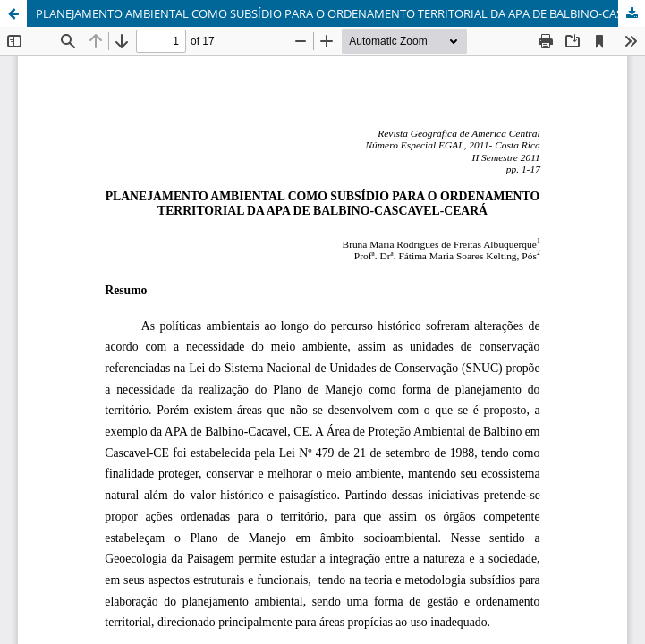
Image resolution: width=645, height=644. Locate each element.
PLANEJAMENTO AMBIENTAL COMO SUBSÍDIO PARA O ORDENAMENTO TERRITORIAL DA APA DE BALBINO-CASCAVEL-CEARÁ (340, 13)
